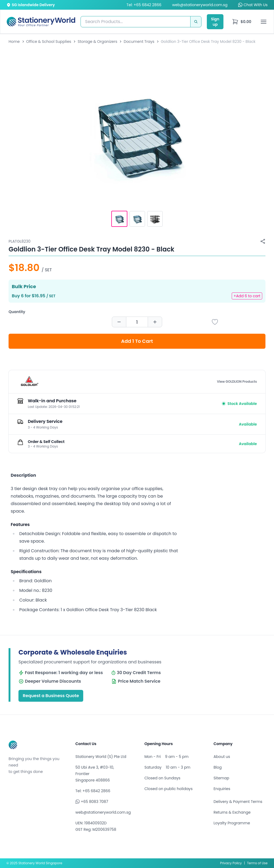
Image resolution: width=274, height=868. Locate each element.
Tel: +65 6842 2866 (144, 5)
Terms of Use (257, 863)
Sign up (215, 22)
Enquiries (222, 789)
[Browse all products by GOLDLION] (29, 382)
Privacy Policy (231, 863)
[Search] (196, 22)
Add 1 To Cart (137, 341)
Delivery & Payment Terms (238, 802)
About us (222, 757)
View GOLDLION (237, 382)
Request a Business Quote (51, 696)
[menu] (242, 22)
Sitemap (221, 778)
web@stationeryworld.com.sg (200, 5)
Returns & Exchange (232, 812)
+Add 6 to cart (247, 296)
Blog (218, 767)
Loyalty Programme (232, 823)
